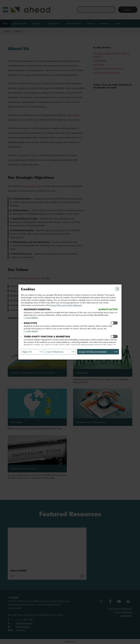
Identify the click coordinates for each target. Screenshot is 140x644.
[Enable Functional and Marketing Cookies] (114, 336)
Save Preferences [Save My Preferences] (55, 352)
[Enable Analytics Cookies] (114, 323)
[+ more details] (31, 317)
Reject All (27, 352)
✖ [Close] (117, 289)
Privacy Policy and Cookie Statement (66, 305)
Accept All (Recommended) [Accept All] (93, 352)
